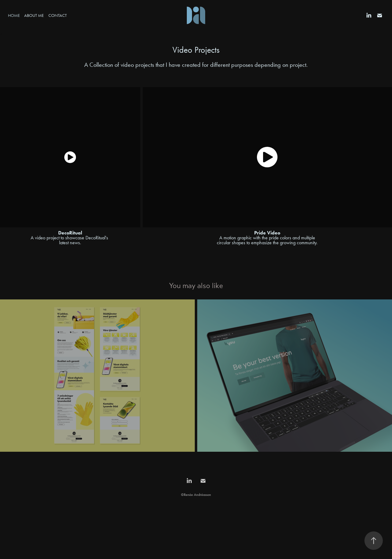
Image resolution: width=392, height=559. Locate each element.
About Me (34, 15)
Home (14, 15)
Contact (58, 15)
